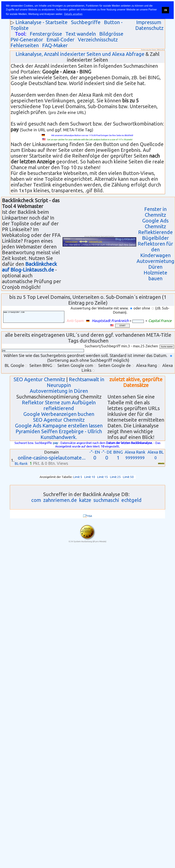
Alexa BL (156, 452)
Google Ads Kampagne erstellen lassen (59, 426)
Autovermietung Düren (155, 264)
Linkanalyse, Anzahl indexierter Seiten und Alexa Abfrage (80, 54)
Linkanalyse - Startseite (41, 22)
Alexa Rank (135, 452)
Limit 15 (102, 477)
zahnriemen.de (60, 500)
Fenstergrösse (46, 34)
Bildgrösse (111, 34)
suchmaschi (106, 500)
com (36, 500)
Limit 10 (90, 477)
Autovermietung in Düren (59, 391)
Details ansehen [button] (73, 14)
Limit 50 (128, 477)
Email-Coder (60, 40)
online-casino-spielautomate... (52, 458)
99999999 (135, 458)
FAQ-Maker (55, 45)
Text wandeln (81, 34)
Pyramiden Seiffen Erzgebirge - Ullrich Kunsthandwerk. (59, 434)
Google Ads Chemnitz (155, 224)
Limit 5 (78, 477)
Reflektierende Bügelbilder (155, 235)
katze (85, 500)
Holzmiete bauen (155, 276)
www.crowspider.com (36, 317)
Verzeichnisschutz (98, 40)
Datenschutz (149, 28)
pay (55, 443)
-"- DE (107, 452)
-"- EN (95, 452)
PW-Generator (27, 40)
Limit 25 (115, 477)
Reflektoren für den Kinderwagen (155, 250)
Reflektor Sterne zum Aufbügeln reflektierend (59, 405)
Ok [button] (166, 10)
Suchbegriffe (86, 22)
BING (118, 452)
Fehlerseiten (25, 45)
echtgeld (131, 500)
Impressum (149, 22)
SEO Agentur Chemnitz (39, 379)
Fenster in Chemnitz (155, 212)
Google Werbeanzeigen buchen (59, 414)
